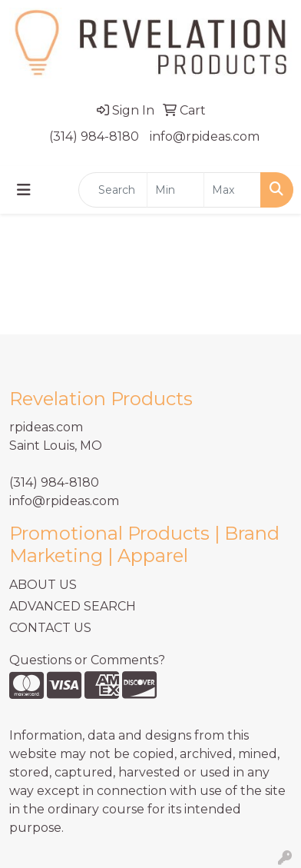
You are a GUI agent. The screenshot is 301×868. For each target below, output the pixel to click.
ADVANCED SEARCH (73, 606)
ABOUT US (43, 585)
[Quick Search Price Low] (175, 190)
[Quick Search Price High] (232, 190)
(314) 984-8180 (94, 136)
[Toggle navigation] (24, 190)
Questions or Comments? (87, 660)
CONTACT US (50, 628)
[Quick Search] (113, 190)
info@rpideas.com (205, 136)
